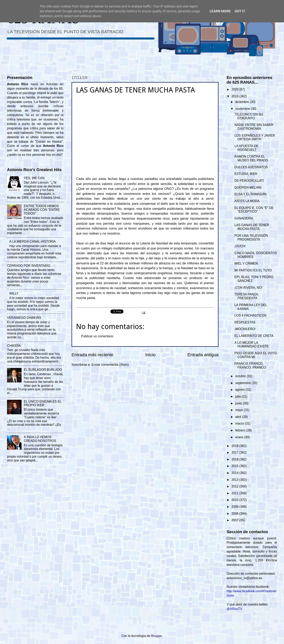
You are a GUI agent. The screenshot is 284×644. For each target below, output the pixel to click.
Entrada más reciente (92, 355)
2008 (235, 514)
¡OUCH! (240, 246)
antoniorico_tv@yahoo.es (244, 578)
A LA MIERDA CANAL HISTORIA (32, 241)
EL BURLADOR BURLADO (43, 370)
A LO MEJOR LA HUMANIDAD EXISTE (252, 345)
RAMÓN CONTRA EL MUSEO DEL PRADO (251, 158)
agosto (240, 390)
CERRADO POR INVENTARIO (29, 266)
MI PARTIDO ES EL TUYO (253, 270)
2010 (235, 500)
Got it (240, 11)
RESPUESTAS (245, 322)
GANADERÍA (244, 218)
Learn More (220, 11)
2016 (235, 459)
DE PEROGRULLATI (249, 181)
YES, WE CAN (34, 178)
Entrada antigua (203, 355)
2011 (235, 493)
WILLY (14, 293)
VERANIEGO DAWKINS (24, 318)
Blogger (156, 636)
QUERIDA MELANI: (248, 187)
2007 (235, 520)
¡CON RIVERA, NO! (248, 288)
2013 (235, 480)
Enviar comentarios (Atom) (110, 365)
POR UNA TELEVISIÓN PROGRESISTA (251, 238)
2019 (235, 96)
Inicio (150, 355)
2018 (235, 446)
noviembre (243, 109)
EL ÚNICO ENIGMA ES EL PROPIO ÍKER (42, 403)
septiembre (244, 383)
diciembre (243, 102)
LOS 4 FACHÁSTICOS (250, 315)
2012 (235, 486)
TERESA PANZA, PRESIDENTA (247, 296)
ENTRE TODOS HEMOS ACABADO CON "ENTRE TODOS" (42, 210)
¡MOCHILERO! (245, 329)
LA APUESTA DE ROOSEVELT (246, 148)
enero (240, 437)
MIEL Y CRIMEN (246, 263)
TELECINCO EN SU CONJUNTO (249, 116)
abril (239, 417)
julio (238, 396)
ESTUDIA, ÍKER (246, 174)
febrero (241, 430)
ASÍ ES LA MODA (247, 201)
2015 (235, 466)
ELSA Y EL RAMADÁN (250, 194)
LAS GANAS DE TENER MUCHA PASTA (252, 227)
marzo (240, 423)
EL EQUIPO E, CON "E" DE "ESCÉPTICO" (254, 210)
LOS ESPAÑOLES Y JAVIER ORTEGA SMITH (255, 137)
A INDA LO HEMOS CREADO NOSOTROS (40, 439)
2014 (235, 473)
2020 (235, 89)
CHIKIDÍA (14, 346)
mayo (240, 410)
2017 (235, 452)
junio (239, 403)
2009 (235, 507)
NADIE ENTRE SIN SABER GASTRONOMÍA (254, 127)
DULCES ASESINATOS (251, 167)
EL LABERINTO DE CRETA (254, 336)
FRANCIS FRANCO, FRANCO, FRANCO (250, 366)
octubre (241, 376)
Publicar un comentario (97, 336)
